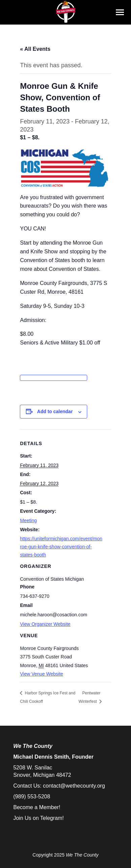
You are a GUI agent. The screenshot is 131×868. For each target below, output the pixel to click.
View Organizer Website (45, 624)
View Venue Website (41, 674)
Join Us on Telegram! (38, 818)
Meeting (28, 520)
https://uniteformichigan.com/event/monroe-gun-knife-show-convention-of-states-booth (61, 547)
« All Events (35, 49)
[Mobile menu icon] (120, 12)
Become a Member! (37, 807)
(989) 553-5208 (31, 797)
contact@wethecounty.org (74, 786)
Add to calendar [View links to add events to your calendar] (55, 411)
